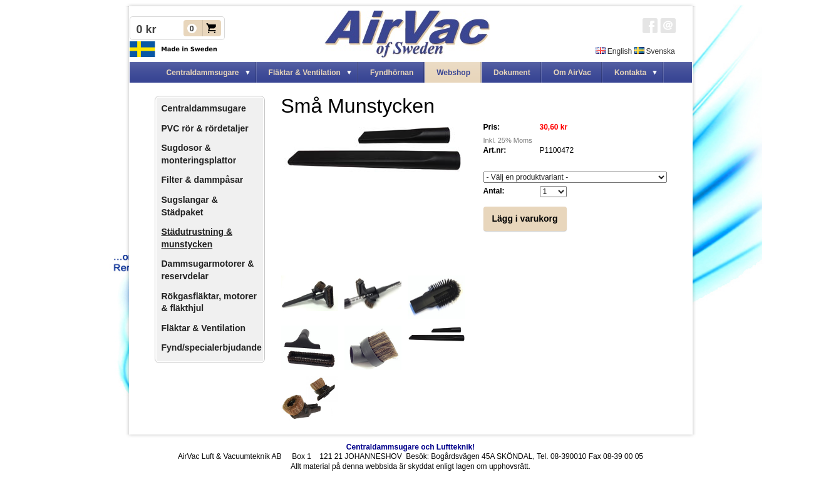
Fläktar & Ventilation (204, 328)
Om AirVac (572, 73)
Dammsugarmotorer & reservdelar (208, 270)
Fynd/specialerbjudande (212, 347)
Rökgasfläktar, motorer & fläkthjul (209, 302)
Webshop (453, 73)
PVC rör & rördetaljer (205, 128)
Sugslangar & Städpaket (190, 206)
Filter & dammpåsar (203, 180)
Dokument (512, 73)
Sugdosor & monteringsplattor (199, 154)
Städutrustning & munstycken (197, 238)
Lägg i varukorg (525, 219)
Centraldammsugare (204, 108)
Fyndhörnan (392, 73)
